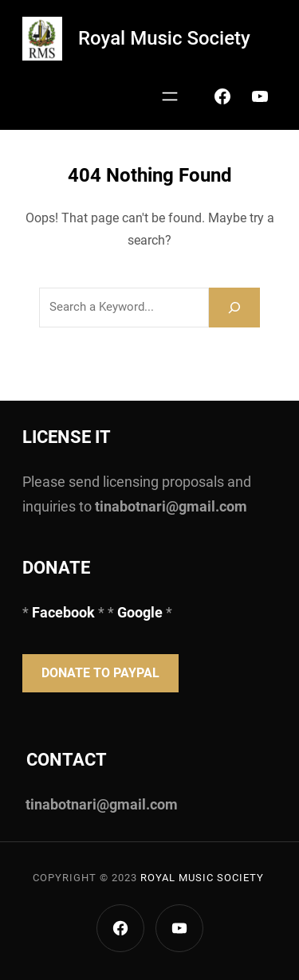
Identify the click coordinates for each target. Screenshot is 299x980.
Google (140, 612)
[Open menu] (170, 96)
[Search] (234, 307)
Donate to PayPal (100, 673)
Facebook (65, 612)
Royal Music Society (164, 38)
